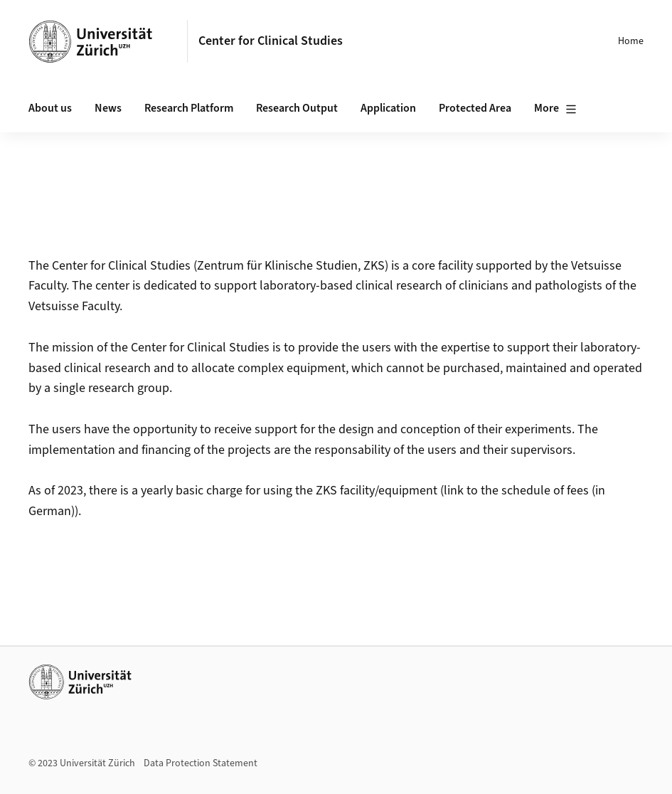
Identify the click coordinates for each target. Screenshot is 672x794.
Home (631, 41)
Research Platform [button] (189, 108)
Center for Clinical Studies (271, 41)
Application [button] (388, 108)
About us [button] (50, 108)
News (108, 108)
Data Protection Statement (201, 763)
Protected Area (475, 108)
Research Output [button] (297, 108)
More (555, 109)
